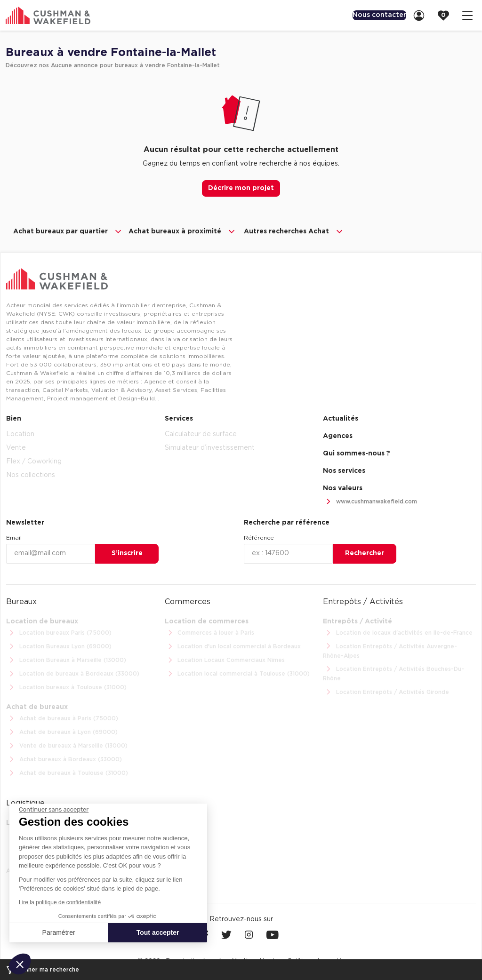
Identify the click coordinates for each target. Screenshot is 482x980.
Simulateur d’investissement (210, 447)
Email (14, 537)
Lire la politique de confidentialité (60, 902)
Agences (338, 435)
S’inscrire (127, 552)
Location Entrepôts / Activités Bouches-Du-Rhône (394, 672)
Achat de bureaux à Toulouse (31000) (67, 772)
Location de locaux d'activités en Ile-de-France (398, 632)
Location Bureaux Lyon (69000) (59, 646)
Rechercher (365, 552)
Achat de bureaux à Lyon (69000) (62, 731)
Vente (16, 447)
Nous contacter (371, 15)
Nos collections (31, 474)
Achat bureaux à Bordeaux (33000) (64, 759)
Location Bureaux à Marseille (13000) (66, 659)
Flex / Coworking (34, 461)
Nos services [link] (344, 470)
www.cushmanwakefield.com (370, 501)
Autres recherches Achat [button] (294, 231)
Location (20, 433)
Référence (259, 537)
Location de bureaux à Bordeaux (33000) (73, 673)
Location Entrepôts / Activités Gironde (386, 691)
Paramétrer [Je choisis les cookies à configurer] (59, 932)
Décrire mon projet (241, 188)
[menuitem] (371, 15)
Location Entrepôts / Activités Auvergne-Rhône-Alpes (390, 649)
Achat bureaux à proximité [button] (182, 231)
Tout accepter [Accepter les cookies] (158, 932)
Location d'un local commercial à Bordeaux (233, 646)
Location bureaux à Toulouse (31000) (66, 687)
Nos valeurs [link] (343, 487)
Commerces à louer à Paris (210, 632)
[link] (422, 15)
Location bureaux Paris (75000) (59, 632)
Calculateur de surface (201, 433)
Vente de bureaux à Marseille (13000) (67, 745)
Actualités (341, 418)
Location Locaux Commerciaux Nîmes (225, 659)
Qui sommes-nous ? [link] (357, 453)
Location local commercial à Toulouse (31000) (237, 673)
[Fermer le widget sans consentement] (54, 810)
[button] (20, 964)
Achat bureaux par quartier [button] (68, 231)
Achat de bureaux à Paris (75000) (62, 718)
